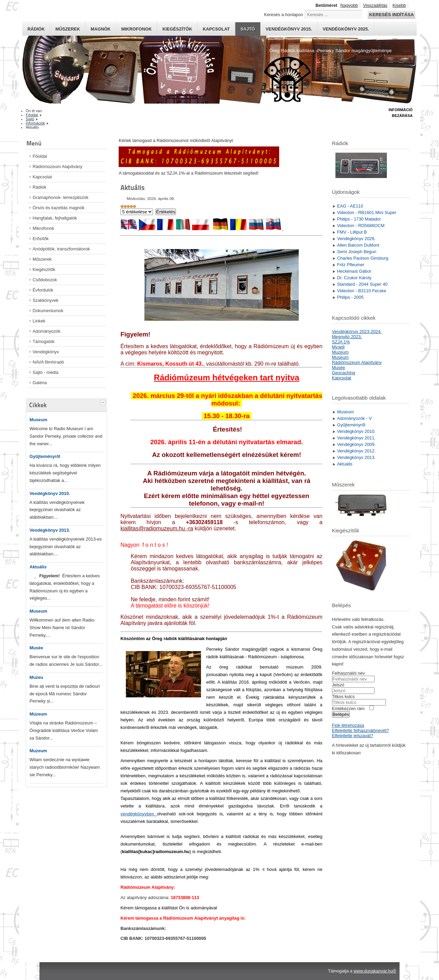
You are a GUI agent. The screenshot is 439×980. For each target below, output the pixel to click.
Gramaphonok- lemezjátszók (61, 197)
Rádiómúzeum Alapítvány (57, 167)
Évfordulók (43, 290)
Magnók (100, 29)
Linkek (39, 321)
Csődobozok (45, 280)
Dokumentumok (48, 311)
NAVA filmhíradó (48, 362)
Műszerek (68, 29)
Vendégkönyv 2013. (50, 530)
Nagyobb (349, 5)
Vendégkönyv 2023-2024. (357, 332)
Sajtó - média (45, 372)
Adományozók (46, 331)
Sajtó (248, 29)
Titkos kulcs (343, 696)
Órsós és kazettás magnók (59, 208)
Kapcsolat (216, 29)
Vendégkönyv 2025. (346, 29)
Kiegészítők (177, 29)
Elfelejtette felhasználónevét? (360, 730)
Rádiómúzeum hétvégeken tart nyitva (227, 377)
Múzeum (38, 714)
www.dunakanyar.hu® (375, 971)
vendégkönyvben (139, 814)
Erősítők (41, 239)
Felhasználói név (348, 673)
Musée (36, 648)
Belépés (341, 714)
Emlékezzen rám (348, 709)
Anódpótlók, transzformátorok (61, 249)
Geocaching (344, 373)
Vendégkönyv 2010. (50, 493)
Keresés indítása (391, 15)
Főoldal (40, 156)
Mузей (338, 347)
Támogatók (44, 341)
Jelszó (338, 685)
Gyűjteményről (45, 456)
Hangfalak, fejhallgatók (55, 218)
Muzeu (36, 677)
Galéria (40, 383)
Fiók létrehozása (348, 725)
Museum (38, 420)
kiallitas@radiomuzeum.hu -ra (157, 528)
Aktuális (38, 567)
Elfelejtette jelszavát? (353, 736)
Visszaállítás (375, 5)
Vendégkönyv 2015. (289, 29)
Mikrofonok (137, 29)
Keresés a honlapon (284, 15)
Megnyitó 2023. (347, 337)
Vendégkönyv (46, 352)
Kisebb (399, 5)
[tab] (104, 402)
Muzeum (38, 751)
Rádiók (36, 29)
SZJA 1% (341, 342)
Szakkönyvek (45, 300)
